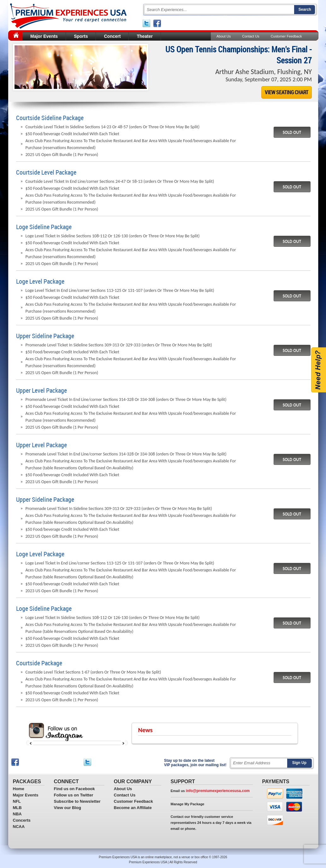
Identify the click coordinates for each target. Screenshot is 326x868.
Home (19, 789)
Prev (31, 743)
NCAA (19, 827)
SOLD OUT (292, 132)
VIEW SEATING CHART (287, 92)
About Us (224, 36)
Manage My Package (188, 804)
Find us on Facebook (74, 789)
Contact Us (251, 36)
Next (123, 743)
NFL (17, 801)
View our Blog (68, 808)
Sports (81, 36)
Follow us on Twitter (74, 795)
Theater (145, 36)
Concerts (22, 820)
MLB (17, 808)
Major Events (44, 36)
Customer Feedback (286, 36)
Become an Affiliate (133, 808)
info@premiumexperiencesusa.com (218, 791)
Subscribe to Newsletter (77, 801)
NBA (17, 814)
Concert (112, 36)
